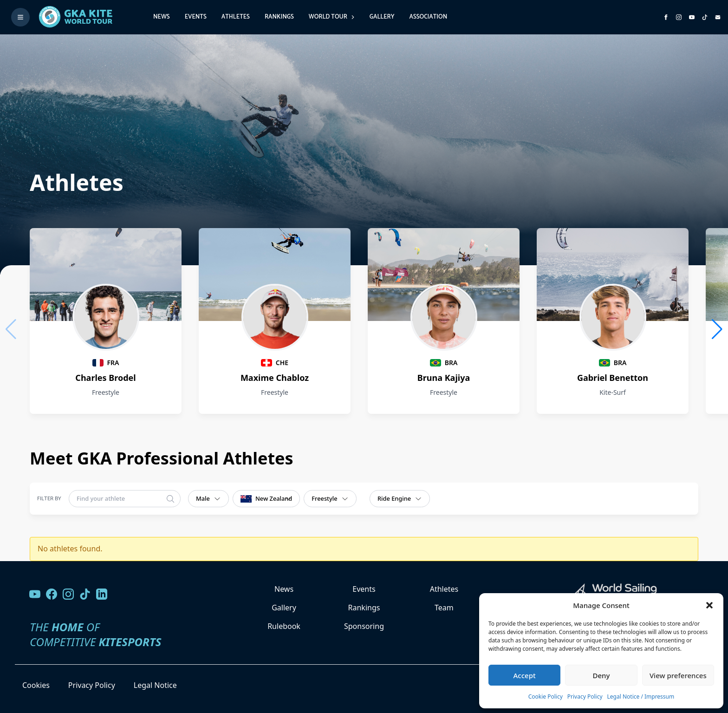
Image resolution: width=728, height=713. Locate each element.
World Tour (332, 17)
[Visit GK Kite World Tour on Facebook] (666, 17)
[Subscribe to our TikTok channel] (705, 17)
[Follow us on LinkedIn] (102, 594)
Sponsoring (364, 626)
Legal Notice (155, 685)
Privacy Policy (585, 697)
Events (196, 17)
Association (428, 17)
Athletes (236, 17)
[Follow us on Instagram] (679, 17)
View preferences (678, 675)
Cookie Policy (546, 697)
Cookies (36, 685)
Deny (601, 675)
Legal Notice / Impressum (641, 697)
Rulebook (284, 626)
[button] (709, 605)
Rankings (279, 17)
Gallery (382, 17)
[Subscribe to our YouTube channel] (692, 17)
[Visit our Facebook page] (52, 594)
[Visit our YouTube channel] (35, 594)
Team (444, 608)
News (162, 17)
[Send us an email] (718, 17)
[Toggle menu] (20, 17)
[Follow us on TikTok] (85, 594)
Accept (525, 675)
